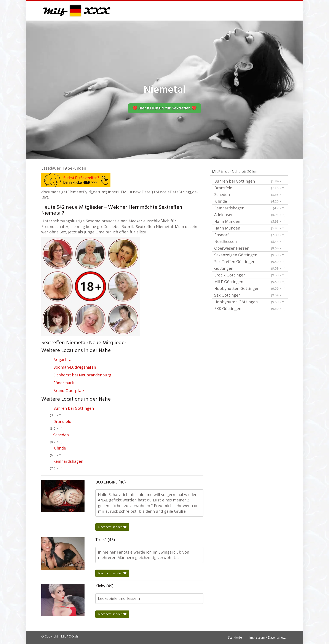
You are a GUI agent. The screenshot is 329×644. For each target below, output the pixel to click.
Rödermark (64, 383)
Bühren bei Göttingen (73, 408)
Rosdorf (250, 235)
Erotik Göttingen (250, 275)
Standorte (235, 637)
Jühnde (60, 448)
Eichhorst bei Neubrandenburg (82, 375)
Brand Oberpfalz (69, 390)
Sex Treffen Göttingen (250, 262)
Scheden (61, 435)
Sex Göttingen (250, 295)
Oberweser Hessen (250, 248)
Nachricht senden (112, 527)
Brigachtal (63, 360)
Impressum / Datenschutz (267, 637)
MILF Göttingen (250, 282)
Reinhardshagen (68, 461)
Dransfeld (62, 421)
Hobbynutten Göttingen (250, 288)
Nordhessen (250, 241)
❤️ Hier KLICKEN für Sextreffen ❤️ (164, 108)
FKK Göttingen (250, 308)
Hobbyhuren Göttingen (250, 302)
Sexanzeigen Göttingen (250, 255)
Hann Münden (250, 221)
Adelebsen (250, 215)
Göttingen (250, 268)
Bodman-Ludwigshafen (75, 367)
